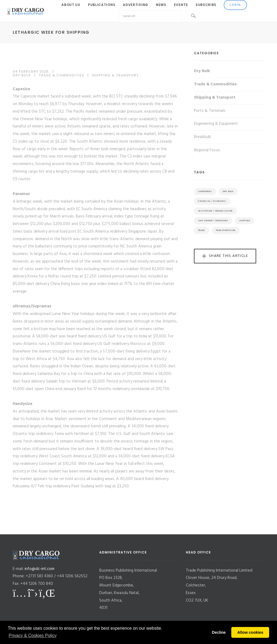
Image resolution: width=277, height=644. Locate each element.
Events (181, 5)
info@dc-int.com (39, 569)
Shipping (245, 221)
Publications (102, 5)
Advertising (136, 5)
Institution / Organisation (215, 211)
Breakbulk (202, 137)
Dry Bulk (22, 75)
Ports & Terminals (210, 111)
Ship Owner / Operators (213, 221)
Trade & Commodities (61, 75)
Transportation (226, 230)
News (161, 5)
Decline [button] (219, 632)
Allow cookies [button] (250, 632)
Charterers (205, 192)
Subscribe (206, 5)
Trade (202, 230)
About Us (71, 5)
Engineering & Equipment (216, 124)
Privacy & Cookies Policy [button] (33, 635)
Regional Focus (207, 150)
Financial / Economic (212, 201)
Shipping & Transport (115, 75)
